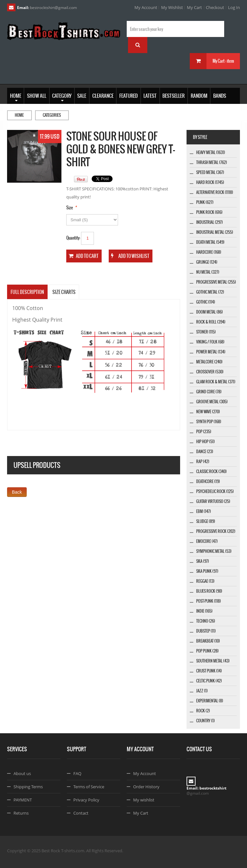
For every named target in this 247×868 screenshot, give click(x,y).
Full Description (27, 292)
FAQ (77, 773)
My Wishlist (172, 7)
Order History (146, 787)
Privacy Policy (86, 800)
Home (19, 115)
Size (70, 208)
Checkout (215, 7)
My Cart (194, 7)
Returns (21, 813)
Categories (52, 115)
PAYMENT (23, 800)
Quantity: (73, 238)
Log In (234, 7)
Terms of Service (89, 787)
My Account (146, 7)
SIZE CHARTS (64, 292)
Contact (81, 813)
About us (22, 773)
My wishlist (144, 800)
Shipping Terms (28, 787)
